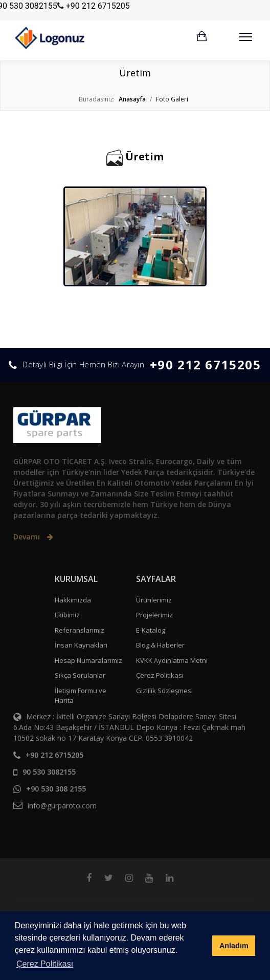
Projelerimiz (154, 615)
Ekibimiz (67, 615)
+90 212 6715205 (98, 6)
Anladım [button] (234, 946)
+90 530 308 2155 (56, 789)
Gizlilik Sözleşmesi (164, 691)
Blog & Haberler (160, 645)
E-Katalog (151, 630)
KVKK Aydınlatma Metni (172, 660)
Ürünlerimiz (154, 600)
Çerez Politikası (160, 675)
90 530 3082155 (49, 772)
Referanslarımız (80, 630)
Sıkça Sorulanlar (80, 675)
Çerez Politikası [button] (45, 964)
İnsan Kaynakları (81, 645)
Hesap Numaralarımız (88, 660)
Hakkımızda (73, 600)
